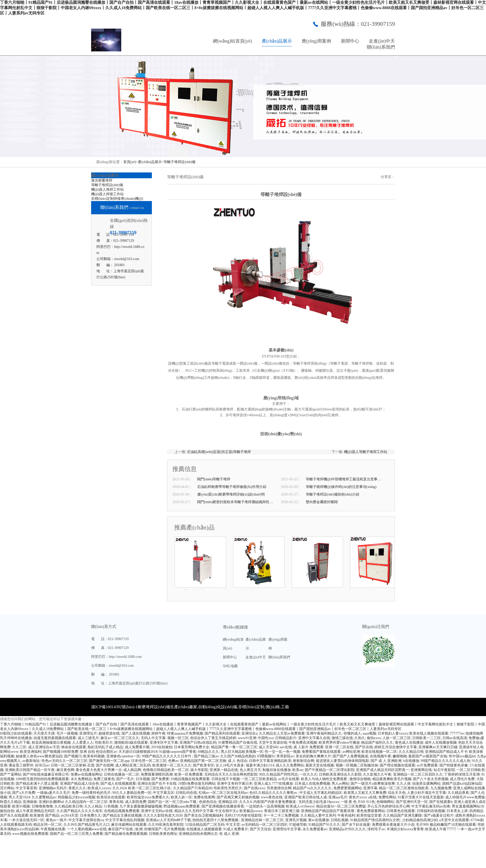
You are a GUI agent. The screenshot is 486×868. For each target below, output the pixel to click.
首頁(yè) (130, 162)
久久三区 (19, 747)
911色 (371, 802)
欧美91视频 (21, 806)
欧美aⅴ (298, 770)
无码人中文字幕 (153, 738)
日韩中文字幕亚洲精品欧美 (270, 761)
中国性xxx (266, 738)
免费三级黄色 (104, 779)
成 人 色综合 (238, 761)
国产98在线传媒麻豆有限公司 (46, 774)
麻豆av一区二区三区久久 (120, 738)
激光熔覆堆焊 (102, 180)
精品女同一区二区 (48, 825)
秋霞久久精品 (11, 802)
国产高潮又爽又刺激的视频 (238, 797)
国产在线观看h (441, 802)
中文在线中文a (226, 811)
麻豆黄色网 (65, 770)
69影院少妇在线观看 (16, 733)
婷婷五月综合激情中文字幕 (396, 747)
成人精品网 (132, 770)
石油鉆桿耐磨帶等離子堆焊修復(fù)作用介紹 (232, 487)
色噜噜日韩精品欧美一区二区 (166, 770)
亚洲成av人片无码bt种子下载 (168, 820)
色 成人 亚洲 (229, 834)
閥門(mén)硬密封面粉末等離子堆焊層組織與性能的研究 (235, 502)
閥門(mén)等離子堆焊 (214, 479)
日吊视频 (143, 779)
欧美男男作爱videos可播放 (339, 743)
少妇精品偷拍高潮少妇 (420, 820)
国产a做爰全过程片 (439, 815)
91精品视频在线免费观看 (190, 779)
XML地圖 (230, 666)
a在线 (372, 797)
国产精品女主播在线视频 (122, 815)
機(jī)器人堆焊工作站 (107, 190)
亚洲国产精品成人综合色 (79, 784)
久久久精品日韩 (411, 752)
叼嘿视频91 (266, 756)
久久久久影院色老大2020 (163, 815)
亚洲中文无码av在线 (157, 811)
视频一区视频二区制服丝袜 (357, 765)
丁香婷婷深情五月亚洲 (462, 774)
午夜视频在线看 (53, 829)
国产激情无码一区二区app (109, 761)
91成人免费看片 (236, 829)
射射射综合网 (303, 761)
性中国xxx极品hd (462, 756)
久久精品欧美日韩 (69, 806)
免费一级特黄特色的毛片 (91, 793)
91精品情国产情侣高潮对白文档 (375, 820)
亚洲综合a (249, 733)
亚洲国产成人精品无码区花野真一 (382, 770)
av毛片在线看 (289, 779)
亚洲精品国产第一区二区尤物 (203, 761)
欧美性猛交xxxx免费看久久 (148, 797)
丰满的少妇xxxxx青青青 (405, 829)
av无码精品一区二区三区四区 (264, 825)
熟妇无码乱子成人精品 (105, 747)
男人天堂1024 (19, 797)
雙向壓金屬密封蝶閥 (322, 502)
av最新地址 (31, 761)
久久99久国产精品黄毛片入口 (87, 825)
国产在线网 (105, 765)
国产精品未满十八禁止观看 (37, 784)
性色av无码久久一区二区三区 (64, 761)
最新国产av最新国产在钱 (428, 756)
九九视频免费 (441, 788)
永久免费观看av (315, 829)
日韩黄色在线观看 (401, 811)
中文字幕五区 (164, 793)
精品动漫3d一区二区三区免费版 (341, 806)
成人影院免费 (136, 802)
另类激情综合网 (279, 788)
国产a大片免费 (24, 793)
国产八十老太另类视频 (431, 779)
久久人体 (403, 784)
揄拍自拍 (7, 811)
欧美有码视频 (94, 756)
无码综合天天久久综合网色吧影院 (231, 774)
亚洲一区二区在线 (339, 747)
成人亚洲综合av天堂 (44, 747)
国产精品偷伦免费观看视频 (126, 834)
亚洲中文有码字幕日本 (235, 784)
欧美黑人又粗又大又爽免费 (365, 793)
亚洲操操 (30, 802)
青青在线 (116, 802)
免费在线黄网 (204, 797)
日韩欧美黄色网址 (163, 834)
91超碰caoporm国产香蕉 (178, 752)
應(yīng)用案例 (316, 41)
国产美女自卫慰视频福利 (204, 815)
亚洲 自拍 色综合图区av (98, 752)
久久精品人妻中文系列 (318, 815)
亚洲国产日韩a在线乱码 (198, 743)
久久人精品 (93, 806)
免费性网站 (387, 797)
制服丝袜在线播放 (277, 770)
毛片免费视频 (174, 829)
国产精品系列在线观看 (222, 733)
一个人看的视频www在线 (87, 829)
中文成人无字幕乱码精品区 (321, 793)
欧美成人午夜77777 (440, 829)
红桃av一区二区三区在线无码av (223, 793)
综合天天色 (397, 793)
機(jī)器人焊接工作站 (107, 194)
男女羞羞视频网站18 (468, 806)
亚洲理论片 (88, 733)
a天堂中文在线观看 (454, 820)
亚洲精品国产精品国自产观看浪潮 (328, 811)
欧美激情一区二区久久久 (172, 765)
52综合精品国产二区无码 (205, 825)
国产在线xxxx (254, 788)
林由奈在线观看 (74, 747)
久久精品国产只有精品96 (193, 788)
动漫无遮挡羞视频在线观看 (55, 738)
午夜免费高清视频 (303, 743)
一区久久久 (309, 774)
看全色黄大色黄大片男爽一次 (99, 770)
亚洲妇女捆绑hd (51, 802)
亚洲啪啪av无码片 (53, 788)
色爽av (173, 761)
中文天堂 (233, 825)
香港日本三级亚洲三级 (282, 811)
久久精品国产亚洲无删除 (402, 815)
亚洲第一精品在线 (224, 770)
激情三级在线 (342, 738)
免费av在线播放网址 (86, 774)
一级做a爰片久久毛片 (53, 793)
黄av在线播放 (319, 820)
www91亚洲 (247, 738)
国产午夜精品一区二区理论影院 (330, 770)
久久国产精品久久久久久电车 (79, 811)
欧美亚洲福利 (31, 752)
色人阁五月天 (250, 770)
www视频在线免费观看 (30, 834)
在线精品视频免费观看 (122, 811)
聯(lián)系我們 (381, 47)
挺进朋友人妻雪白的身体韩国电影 (342, 761)
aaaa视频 (369, 733)
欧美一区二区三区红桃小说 (150, 788)
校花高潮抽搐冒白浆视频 (51, 743)
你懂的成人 (352, 733)
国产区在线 (364, 747)
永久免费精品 (81, 779)
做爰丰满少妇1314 (260, 765)
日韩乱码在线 (186, 793)
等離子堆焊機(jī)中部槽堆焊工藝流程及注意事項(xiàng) (344, 479)
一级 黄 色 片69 (353, 802)
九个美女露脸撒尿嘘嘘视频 (141, 806)
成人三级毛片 (88, 738)
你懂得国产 (153, 829)
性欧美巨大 (104, 743)
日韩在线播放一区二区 (121, 774)
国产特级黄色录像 (454, 765)
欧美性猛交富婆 (369, 815)
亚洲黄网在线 (421, 770)
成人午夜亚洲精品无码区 (35, 811)
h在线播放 (411, 761)
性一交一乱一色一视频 (282, 752)
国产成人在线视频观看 (118, 784)
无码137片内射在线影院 (243, 815)
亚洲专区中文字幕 (164, 743)
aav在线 (286, 747)
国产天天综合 (260, 829)
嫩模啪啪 (400, 756)
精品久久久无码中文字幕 (194, 811)
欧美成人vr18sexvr (300, 806)
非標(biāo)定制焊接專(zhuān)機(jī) (117, 199)
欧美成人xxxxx (99, 788)
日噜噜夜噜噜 (42, 806)
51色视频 (111, 806)
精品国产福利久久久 (377, 743)
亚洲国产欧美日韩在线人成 (306, 797)
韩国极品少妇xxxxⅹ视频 (76, 797)
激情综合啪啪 (360, 779)
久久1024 (119, 788)
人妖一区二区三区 (397, 738)
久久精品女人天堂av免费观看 (282, 733)
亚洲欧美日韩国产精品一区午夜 (30, 770)
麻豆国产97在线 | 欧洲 (125, 829)
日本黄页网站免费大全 (192, 747)
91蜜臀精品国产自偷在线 (238, 743)
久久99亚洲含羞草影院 (166, 825)
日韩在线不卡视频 (226, 779)
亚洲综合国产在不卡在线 (157, 784)
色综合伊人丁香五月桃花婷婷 (213, 738)
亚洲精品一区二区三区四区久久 (418, 774)
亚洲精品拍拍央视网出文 (198, 834)
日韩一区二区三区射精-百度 (73, 765)
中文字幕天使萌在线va (86, 820)
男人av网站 (340, 784)
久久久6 (245, 802)
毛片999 (422, 825)
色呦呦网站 (385, 802)
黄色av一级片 (56, 820)
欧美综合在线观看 (111, 797)
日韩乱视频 (339, 820)
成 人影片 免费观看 (308, 747)
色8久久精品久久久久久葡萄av (274, 793)
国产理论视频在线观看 (397, 765)
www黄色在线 (272, 797)
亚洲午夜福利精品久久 (324, 733)
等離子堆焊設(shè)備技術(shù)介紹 (332, 494)
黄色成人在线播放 (409, 743)
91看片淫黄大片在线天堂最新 (421, 797)
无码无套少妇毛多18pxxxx (319, 802)
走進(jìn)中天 (382, 41)
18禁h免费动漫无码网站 (197, 784)
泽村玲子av (376, 829)
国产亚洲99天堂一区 (412, 802)
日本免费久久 (91, 815)
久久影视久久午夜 (377, 774)
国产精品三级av (206, 756)
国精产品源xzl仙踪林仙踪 (462, 784)
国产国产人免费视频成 (350, 756)
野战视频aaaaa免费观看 (182, 806)
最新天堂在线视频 (320, 765)
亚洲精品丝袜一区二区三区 (262, 820)
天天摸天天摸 (44, 733)
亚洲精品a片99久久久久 (347, 829)
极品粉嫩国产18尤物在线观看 (453, 825)
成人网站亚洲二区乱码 (133, 765)
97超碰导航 (298, 825)
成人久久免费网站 (290, 765)
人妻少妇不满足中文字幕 (427, 793)
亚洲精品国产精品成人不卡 (446, 752)
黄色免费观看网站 (371, 811)
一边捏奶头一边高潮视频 (265, 806)
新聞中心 (350, 41)
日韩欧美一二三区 (427, 738)
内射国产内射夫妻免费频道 (275, 802)
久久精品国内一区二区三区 (86, 802)
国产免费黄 (160, 779)
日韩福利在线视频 (431, 811)
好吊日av (42, 765)
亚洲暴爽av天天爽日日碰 (438, 747)
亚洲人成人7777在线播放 (273, 784)
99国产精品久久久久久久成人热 (445, 761)
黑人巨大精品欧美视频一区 (242, 752)
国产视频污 (73, 756)
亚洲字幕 (370, 788)
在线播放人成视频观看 (204, 829)
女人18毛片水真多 (230, 765)
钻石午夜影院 (444, 770)
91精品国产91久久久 (324, 825)
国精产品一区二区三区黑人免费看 (76, 834)
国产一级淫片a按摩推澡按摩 (373, 784)
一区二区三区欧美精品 (259, 779)
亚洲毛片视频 (296, 820)
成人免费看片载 (137, 747)
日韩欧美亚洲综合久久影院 (340, 774)
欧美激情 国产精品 (45, 815)
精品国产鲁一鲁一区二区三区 (234, 747)
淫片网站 (7, 788)
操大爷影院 (199, 770)
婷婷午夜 (158, 733)
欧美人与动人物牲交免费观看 (325, 779)
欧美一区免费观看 (189, 774)
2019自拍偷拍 (162, 747)
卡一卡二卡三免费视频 (281, 815)
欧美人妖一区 (181, 797)
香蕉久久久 (77, 788)
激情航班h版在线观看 (131, 743)
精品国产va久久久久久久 (312, 788)
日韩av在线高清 (455, 738)
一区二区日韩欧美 (471, 770)
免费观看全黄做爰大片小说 (393, 825)
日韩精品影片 (286, 738)
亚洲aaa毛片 (338, 797)
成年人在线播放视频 (441, 743)
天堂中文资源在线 (273, 743)
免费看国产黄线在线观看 (321, 752)
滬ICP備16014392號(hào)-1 (114, 707)
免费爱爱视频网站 (348, 788)
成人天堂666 (268, 747)
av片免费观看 (427, 765)
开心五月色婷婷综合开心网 (389, 806)
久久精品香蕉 (458, 793)
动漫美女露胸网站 (426, 784)
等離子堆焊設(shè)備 (179, 162)
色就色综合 (208, 802)
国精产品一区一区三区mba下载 (173, 802)
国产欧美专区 (204, 765)
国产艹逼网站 (11, 774)
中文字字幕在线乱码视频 (125, 820)
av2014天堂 (69, 815)
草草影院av (285, 756)
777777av (457, 733)
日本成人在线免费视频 (312, 784)
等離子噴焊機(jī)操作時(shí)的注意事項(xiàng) (341, 487)
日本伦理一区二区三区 (149, 761)
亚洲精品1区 (228, 802)
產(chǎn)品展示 (277, 41)
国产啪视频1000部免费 (60, 752)
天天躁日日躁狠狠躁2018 (138, 752)
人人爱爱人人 (83, 743)
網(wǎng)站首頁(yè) (232, 41)
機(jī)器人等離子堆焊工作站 (366, 452)
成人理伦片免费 (462, 779)
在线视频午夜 (380, 756)
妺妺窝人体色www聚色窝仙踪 (39, 756)
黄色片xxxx (358, 797)
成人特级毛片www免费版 (465, 797)
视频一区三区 (178, 738)
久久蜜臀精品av (44, 797)
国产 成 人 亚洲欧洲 (386, 761)
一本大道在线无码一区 (26, 820)
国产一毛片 (125, 779)
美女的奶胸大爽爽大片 (313, 756)
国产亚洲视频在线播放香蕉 (223, 806)
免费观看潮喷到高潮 (157, 774)
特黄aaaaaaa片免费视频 (185, 733)
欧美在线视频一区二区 (379, 752)
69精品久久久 (208, 752)
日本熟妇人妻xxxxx (393, 733)
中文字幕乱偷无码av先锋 (431, 806)
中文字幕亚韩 (26, 788)
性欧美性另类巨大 (228, 788)
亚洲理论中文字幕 (287, 829)
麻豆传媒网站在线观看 (129, 825)
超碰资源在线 (109, 733)
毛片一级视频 (67, 733)
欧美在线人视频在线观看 (429, 733)
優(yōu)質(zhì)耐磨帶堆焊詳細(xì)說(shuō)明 (231, 494)
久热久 (360, 738)
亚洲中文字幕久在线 (314, 738)
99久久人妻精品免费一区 (132, 793)
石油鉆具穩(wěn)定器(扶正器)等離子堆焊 (219, 452)
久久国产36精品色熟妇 (238, 756)
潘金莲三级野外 (21, 765)
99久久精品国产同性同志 (278, 774)
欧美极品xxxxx (251, 811)
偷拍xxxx (374, 738)
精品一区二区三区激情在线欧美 (404, 788)
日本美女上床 (457, 811)
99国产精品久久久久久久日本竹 (167, 756)
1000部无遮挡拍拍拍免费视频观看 (42, 779)
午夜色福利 (346, 815)
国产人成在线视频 (136, 733)
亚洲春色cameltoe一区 (123, 756)
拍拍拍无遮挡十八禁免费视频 (216, 820)
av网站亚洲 (351, 752)
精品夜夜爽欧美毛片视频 (392, 779)
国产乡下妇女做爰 (356, 825)
